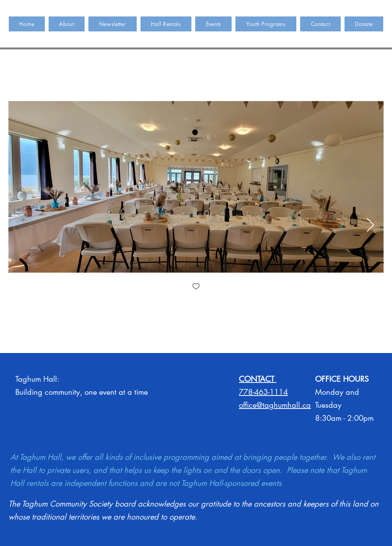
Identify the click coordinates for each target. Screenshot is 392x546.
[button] (166, 24)
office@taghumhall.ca (275, 405)
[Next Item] (370, 225)
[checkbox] (196, 287)
